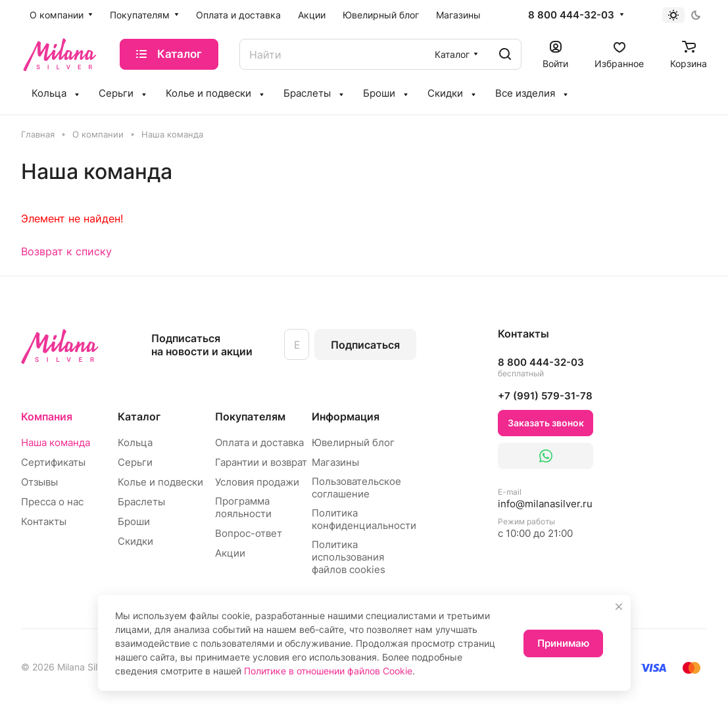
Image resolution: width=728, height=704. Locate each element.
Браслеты (141, 502)
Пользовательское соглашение (356, 488)
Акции (230, 553)
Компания (47, 416)
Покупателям (250, 416)
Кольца (135, 442)
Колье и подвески (160, 482)
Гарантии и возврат (261, 462)
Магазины (335, 462)
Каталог (139, 416)
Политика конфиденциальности (364, 519)
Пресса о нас (52, 502)
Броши (134, 521)
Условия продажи (257, 482)
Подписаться (365, 345)
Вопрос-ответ (249, 533)
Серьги (135, 462)
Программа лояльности (243, 507)
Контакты (44, 521)
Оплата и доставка (259, 442)
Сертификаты (53, 462)
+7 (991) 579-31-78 (545, 396)
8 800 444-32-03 (571, 15)
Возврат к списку (66, 251)
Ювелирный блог (353, 442)
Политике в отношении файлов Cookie (328, 671)
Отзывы (39, 482)
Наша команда (56, 442)
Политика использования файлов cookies (349, 557)
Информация (346, 416)
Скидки (135, 541)
